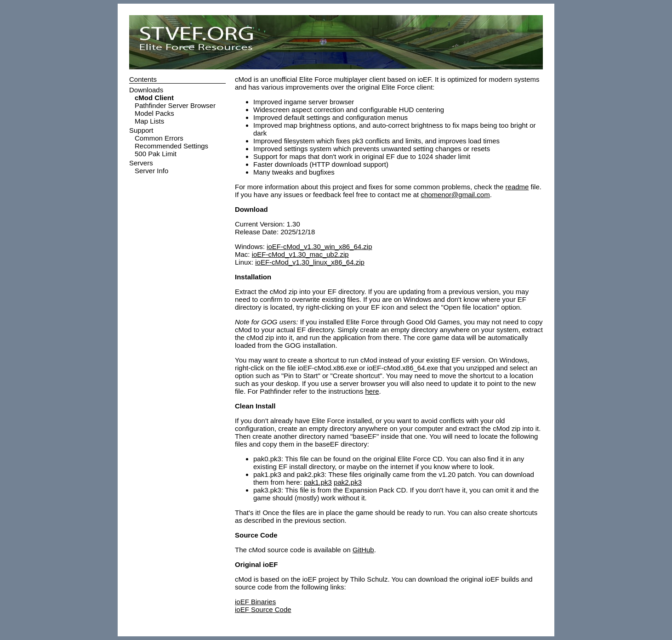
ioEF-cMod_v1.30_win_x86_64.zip (319, 246)
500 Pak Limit (156, 154)
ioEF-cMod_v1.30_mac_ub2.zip (300, 254)
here (372, 391)
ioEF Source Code (263, 609)
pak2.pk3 (348, 482)
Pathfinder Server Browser (175, 105)
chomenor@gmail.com (455, 195)
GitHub (363, 550)
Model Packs (154, 113)
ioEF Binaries (255, 602)
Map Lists (149, 121)
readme (517, 187)
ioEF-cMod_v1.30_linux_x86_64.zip (310, 262)
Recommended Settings (171, 146)
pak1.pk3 (318, 482)
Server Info (151, 171)
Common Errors (159, 138)
